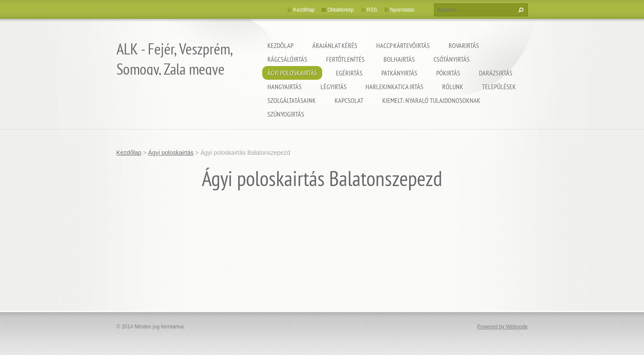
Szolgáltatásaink (292, 100)
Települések (499, 87)
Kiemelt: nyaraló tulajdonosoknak (431, 100)
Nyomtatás (402, 10)
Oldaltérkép (340, 10)
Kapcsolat (349, 100)
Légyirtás (334, 87)
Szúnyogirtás (286, 114)
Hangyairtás (285, 87)
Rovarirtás (464, 45)
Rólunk (453, 87)
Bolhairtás (399, 59)
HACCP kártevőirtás (403, 45)
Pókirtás (448, 73)
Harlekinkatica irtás (394, 87)
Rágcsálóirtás (287, 59)
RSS (372, 10)
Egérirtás (349, 73)
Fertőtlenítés (345, 59)
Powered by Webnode (503, 327)
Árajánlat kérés (335, 45)
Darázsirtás (496, 73)
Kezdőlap (280, 45)
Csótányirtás (452, 59)
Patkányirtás (399, 73)
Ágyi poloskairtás (292, 73)
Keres (520, 10)
